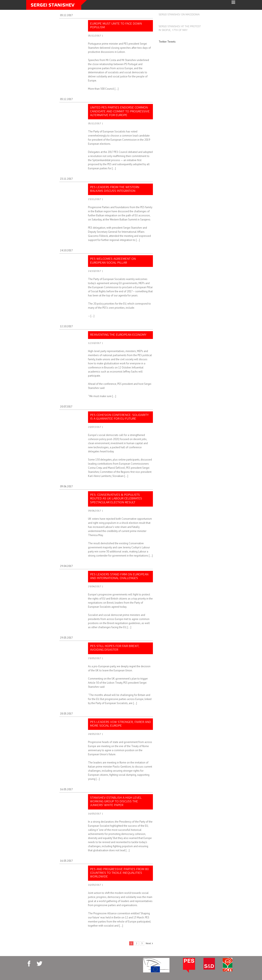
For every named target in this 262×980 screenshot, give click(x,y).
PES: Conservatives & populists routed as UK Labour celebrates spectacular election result (116, 499)
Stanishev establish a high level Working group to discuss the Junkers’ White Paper (116, 802)
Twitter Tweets (167, 42)
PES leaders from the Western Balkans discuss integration (115, 189)
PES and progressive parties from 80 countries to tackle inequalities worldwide (119, 873)
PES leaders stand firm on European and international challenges (119, 576)
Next (148, 943)
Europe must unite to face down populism (116, 26)
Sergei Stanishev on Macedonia (179, 15)
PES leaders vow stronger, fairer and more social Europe (120, 724)
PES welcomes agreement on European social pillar (113, 261)
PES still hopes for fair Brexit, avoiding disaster (115, 648)
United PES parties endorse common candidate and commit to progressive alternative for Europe (120, 111)
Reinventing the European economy (118, 335)
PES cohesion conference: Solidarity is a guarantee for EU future (119, 417)
